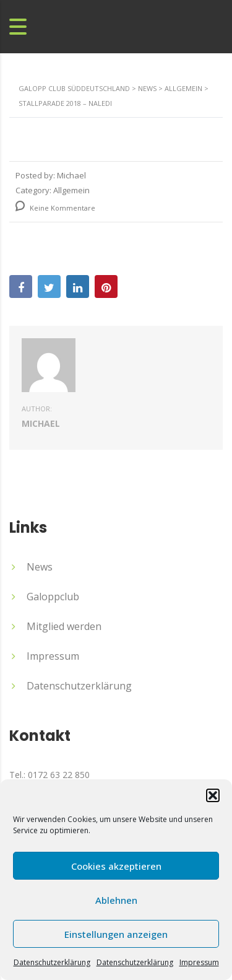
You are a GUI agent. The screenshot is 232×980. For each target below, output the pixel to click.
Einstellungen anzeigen (116, 934)
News (40, 567)
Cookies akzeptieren (116, 866)
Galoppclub (53, 597)
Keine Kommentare (55, 208)
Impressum (199, 962)
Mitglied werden (64, 626)
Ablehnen (116, 900)
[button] (213, 795)
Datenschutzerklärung (52, 962)
